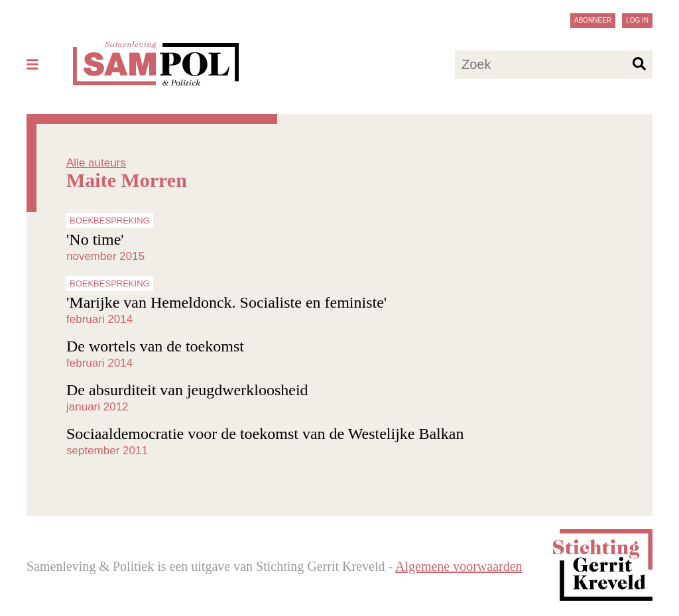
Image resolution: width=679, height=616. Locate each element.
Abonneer (593, 20)
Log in (637, 20)
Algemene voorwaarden (459, 566)
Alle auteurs (96, 163)
